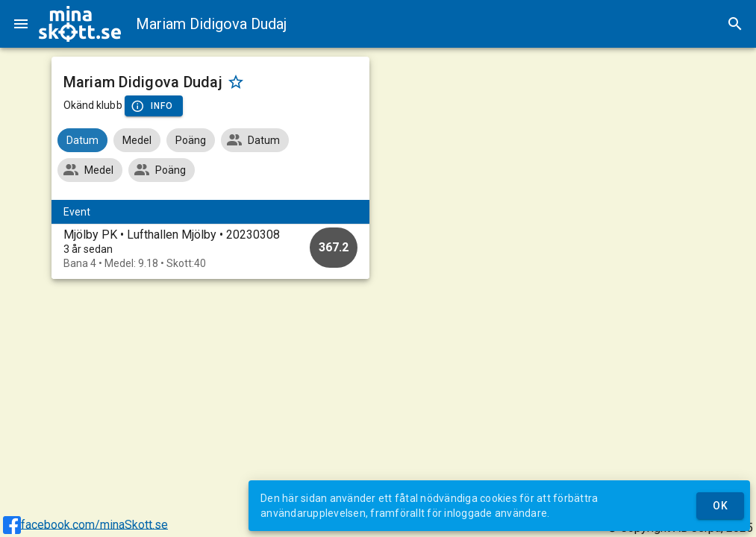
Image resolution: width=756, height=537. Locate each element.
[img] (80, 24)
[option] (210, 249)
